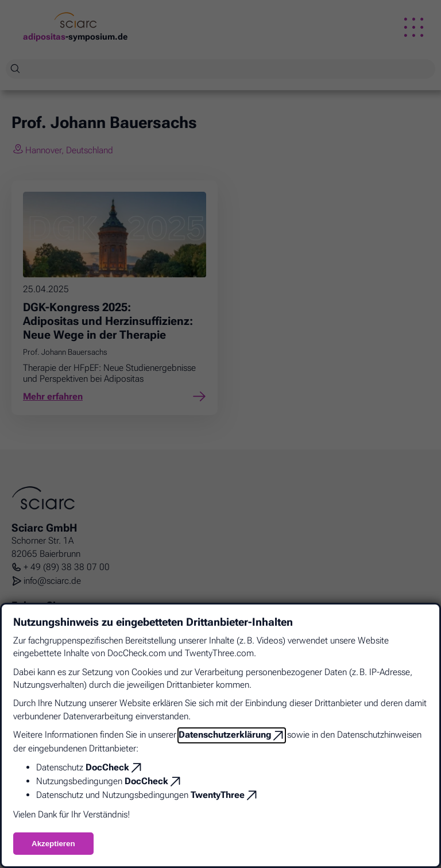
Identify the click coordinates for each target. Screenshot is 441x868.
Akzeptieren (53, 844)
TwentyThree (218, 795)
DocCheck (107, 767)
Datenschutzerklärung (225, 735)
